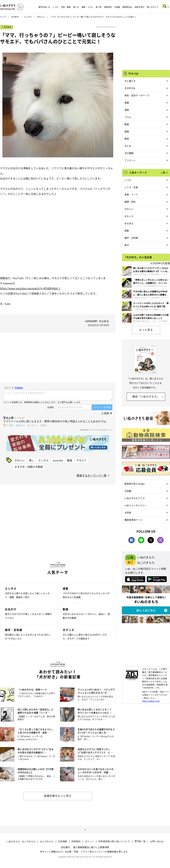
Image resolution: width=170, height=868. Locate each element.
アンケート (130, 160)
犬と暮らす (130, 81)
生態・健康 (66, 7)
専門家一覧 (140, 841)
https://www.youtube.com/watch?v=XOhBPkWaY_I (30, 288)
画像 (127, 131)
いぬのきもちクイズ (135, 498)
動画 (70, 460)
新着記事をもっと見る (58, 796)
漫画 (127, 110)
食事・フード (131, 194)
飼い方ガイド (153, 7)
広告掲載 (63, 841)
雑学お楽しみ (44, 7)
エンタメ (28, 17)
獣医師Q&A (127, 7)
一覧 (163, 172)
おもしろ (129, 216)
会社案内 (65, 847)
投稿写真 (108, 7)
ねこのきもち (47, 841)
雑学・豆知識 (131, 238)
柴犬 (127, 245)
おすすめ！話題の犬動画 (29, 467)
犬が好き (15, 17)
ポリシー (89, 841)
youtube (58, 460)
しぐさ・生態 (131, 187)
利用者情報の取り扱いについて (114, 841)
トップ (3, 17)
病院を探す (140, 7)
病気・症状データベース (137, 95)
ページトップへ (85, 830)
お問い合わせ (157, 841)
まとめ (128, 146)
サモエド (81, 460)
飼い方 (76, 7)
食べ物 (98, 7)
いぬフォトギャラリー (136, 505)
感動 (127, 231)
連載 (127, 103)
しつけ (55, 7)
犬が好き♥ (130, 88)
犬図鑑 (117, 7)
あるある (129, 223)
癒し (32, 460)
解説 (127, 139)
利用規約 (76, 841)
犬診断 (128, 513)
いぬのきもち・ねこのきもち (21, 841)
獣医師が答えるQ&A (134, 484)
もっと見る (146, 330)
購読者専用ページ (133, 520)
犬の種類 (129, 153)
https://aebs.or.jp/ (151, 701)
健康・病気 (130, 202)
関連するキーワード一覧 (92, 475)
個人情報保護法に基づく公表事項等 (91, 847)
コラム (128, 117)
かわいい (41, 17)
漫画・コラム (87, 7)
